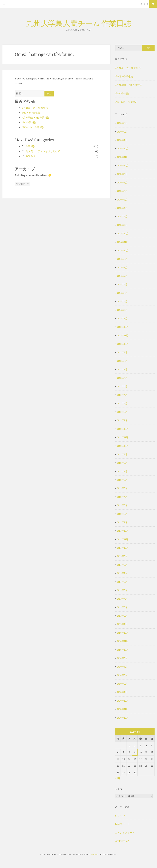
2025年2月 (122, 225)
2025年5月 (122, 200)
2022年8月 (122, 463)
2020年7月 (122, 667)
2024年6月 (122, 284)
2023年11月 (123, 335)
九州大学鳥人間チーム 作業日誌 (78, 23)
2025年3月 (122, 216)
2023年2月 (122, 412)
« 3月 (118, 778)
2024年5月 (122, 293)
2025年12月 (123, 148)
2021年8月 (122, 565)
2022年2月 (122, 514)
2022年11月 (123, 437)
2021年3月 (122, 607)
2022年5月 (122, 488)
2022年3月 (122, 505)
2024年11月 (123, 242)
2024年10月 (123, 250)
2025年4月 (122, 208)
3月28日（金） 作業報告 (35, 108)
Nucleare (95, 854)
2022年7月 (122, 471)
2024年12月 (123, 233)
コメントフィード (125, 833)
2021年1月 (122, 624)
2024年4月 (122, 301)
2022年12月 (123, 429)
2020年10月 (123, 650)
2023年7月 (122, 369)
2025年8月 (122, 174)
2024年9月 (122, 259)
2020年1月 (122, 692)
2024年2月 (122, 310)
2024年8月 (122, 268)
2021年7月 (122, 573)
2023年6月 (122, 378)
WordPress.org (122, 841)
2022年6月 (122, 480)
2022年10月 (123, 446)
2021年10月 (123, 548)
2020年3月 (122, 675)
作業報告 (31, 146)
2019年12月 (123, 701)
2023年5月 (122, 386)
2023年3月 (122, 403)
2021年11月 (123, 539)
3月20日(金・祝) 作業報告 (36, 117)
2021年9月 (122, 556)
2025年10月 (123, 166)
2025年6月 (122, 191)
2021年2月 (122, 616)
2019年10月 (123, 718)
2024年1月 (122, 318)
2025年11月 (123, 157)
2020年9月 (122, 658)
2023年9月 (122, 352)
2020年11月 (123, 641)
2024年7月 (122, 276)
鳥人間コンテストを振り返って (43, 151)
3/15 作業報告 (29, 122)
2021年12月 (123, 531)
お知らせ (31, 156)
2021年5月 (122, 590)
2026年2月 (122, 132)
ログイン (120, 816)
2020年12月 (123, 633)
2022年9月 (122, 454)
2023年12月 (123, 327)
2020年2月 (122, 684)
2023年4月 (122, 395)
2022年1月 (122, 522)
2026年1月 (122, 140)
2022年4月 (122, 497)
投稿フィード (122, 824)
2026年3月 (122, 123)
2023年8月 (122, 361)
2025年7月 (122, 183)
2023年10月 (123, 344)
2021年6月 (122, 582)
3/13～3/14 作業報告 (33, 127)
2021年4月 (122, 599)
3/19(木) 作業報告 (31, 113)
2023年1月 (122, 420)
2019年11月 (123, 709)
